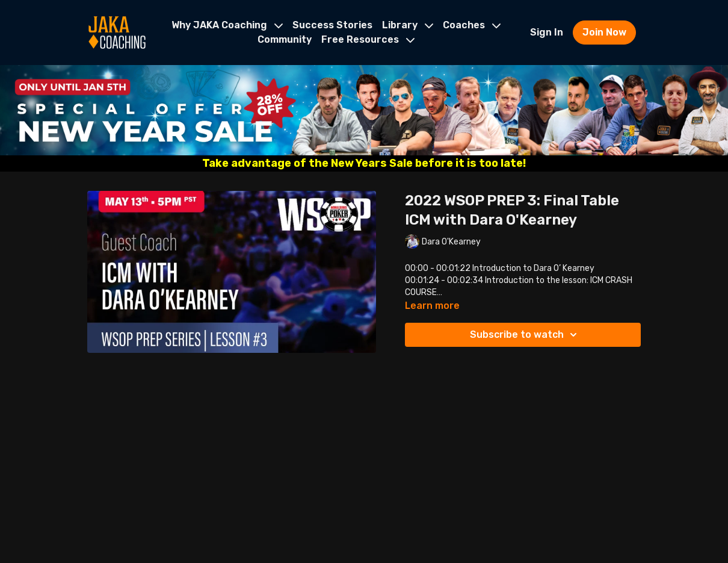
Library (408, 25)
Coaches (472, 25)
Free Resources (368, 39)
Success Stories (332, 25)
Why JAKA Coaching (227, 25)
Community (285, 39)
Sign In (547, 32)
